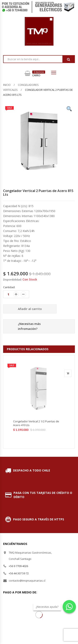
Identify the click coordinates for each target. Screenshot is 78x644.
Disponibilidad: (12, 279)
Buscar (68, 59)
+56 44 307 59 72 (19, 573)
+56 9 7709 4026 (18, 566)
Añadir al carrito (30, 309)
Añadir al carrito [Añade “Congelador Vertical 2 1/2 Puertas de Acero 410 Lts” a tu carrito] (68, 373)
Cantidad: (9, 287)
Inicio (7, 85)
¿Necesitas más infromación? (29, 326)
